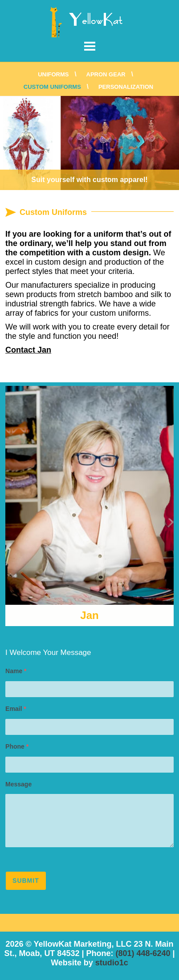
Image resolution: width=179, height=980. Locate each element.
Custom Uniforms (52, 87)
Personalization (126, 87)
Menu (90, 46)
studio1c (112, 963)
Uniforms (53, 74)
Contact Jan (28, 350)
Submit (26, 881)
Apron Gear (106, 74)
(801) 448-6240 (143, 953)
